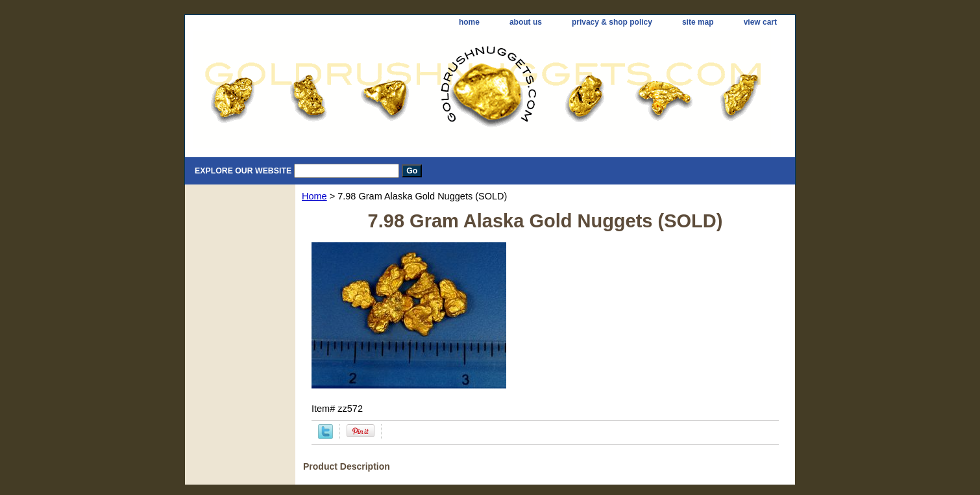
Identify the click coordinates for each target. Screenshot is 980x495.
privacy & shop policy (612, 22)
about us (526, 22)
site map (698, 22)
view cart (760, 22)
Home (314, 196)
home (469, 22)
